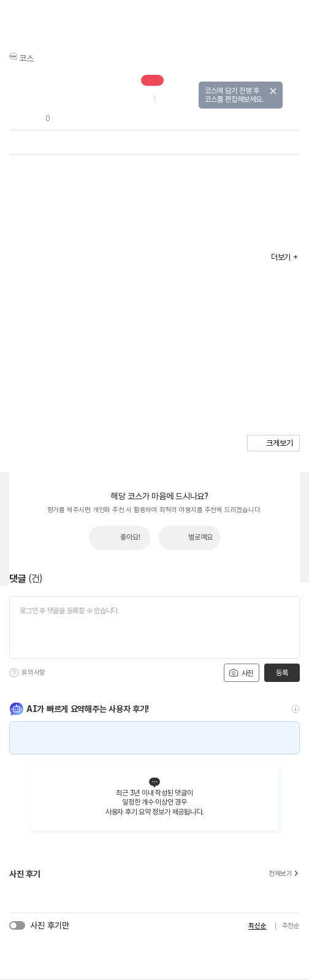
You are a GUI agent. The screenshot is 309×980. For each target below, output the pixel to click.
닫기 (273, 91)
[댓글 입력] (154, 627)
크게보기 (280, 443)
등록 (282, 673)
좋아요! (130, 537)
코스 (26, 58)
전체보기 (284, 874)
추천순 (291, 926)
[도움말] (14, 673)
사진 (241, 673)
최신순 (257, 926)
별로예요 (200, 537)
